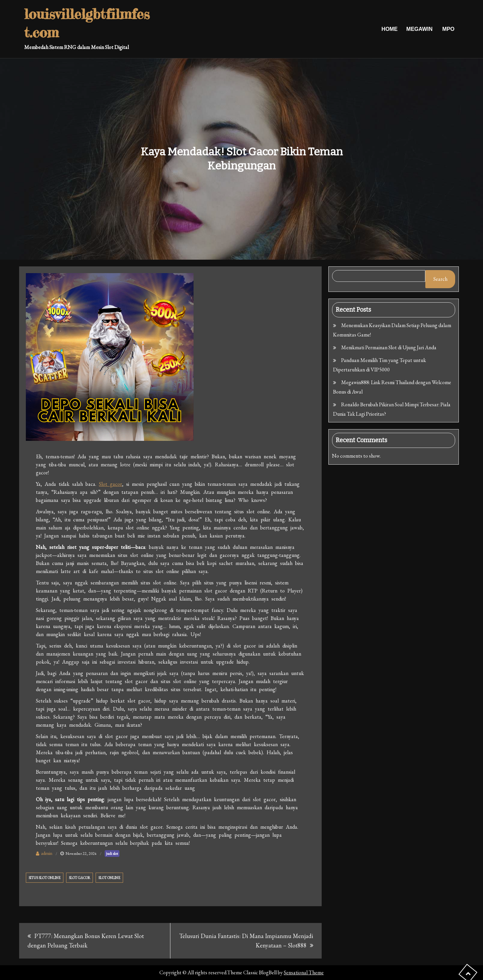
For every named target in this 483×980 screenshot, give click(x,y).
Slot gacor (111, 484)
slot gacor (79, 878)
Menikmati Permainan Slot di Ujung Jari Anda (389, 347)
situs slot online (45, 878)
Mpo (448, 29)
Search (440, 279)
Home (389, 29)
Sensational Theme (304, 972)
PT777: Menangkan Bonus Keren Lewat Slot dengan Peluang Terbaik (86, 941)
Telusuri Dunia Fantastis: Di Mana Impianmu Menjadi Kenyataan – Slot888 (246, 941)
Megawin (419, 29)
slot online (109, 878)
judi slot (112, 854)
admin (47, 853)
